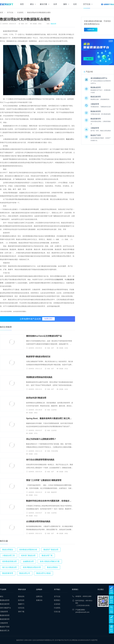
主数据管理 (59, 280)
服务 (66, 4)
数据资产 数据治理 (51, 550)
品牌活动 (39, 596)
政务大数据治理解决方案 (50, 561)
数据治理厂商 (47, 555)
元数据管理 (4, 612)
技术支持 (21, 600)
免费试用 (48, 319)
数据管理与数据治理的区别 (38, 357)
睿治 (33, 4)
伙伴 (55, 4)
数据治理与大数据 (44, 573)
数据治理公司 (25, 573)
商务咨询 (21, 596)
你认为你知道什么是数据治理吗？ (41, 439)
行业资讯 (20, 12)
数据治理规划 (8, 550)
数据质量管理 (8, 573)
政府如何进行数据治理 (36, 398)
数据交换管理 (5, 604)
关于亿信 (88, 4)
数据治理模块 (52, 567)
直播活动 (39, 600)
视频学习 (21, 604)
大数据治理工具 (9, 555)
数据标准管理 (5, 615)
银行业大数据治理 (9, 567)
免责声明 (94, 640)
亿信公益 (57, 612)
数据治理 (53, 24)
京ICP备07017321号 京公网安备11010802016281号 (73, 640)
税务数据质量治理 (9, 561)
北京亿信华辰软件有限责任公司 (43, 640)
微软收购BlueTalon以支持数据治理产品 (44, 336)
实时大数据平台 (5, 608)
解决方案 (45, 4)
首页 (22, 4)
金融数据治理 (28, 561)
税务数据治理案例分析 (28, 550)
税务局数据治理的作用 (32, 567)
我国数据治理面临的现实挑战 (39, 377)
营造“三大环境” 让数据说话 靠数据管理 (44, 480)
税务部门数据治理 (28, 555)
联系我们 (57, 600)
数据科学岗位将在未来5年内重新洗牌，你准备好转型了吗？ (50, 501)
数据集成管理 (5, 600)
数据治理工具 (5, 631)
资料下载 (21, 612)
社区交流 (21, 608)
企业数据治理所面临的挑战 (38, 521)
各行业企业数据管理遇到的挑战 (40, 460)
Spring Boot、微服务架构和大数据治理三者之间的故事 (50, 418)
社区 (75, 4)
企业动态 (57, 604)
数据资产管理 (5, 627)
